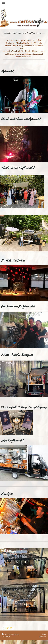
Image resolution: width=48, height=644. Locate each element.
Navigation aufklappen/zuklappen (24, 3)
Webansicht (43, 636)
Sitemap (17, 634)
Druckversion (8, 634)
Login (44, 634)
